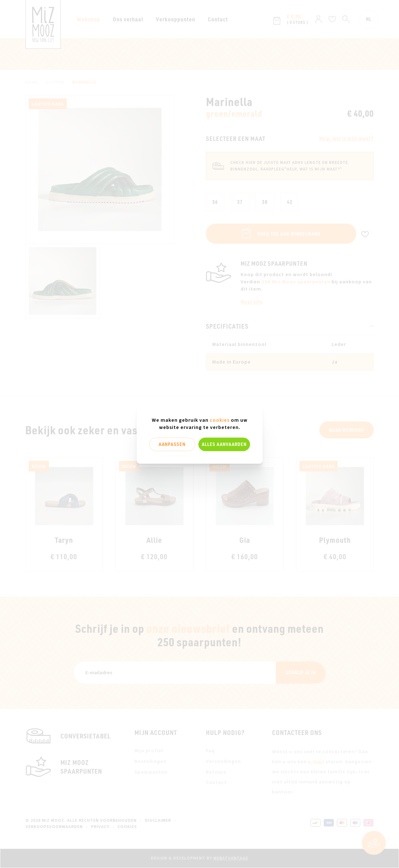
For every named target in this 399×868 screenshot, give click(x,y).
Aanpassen (172, 444)
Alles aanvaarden (224, 444)
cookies (220, 420)
